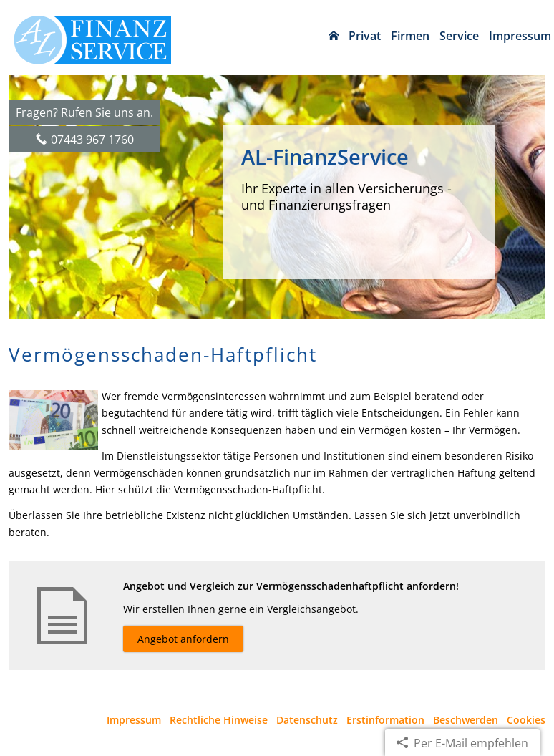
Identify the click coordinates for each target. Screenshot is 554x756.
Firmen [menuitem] (410, 36)
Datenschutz (307, 720)
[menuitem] (334, 36)
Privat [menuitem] (365, 36)
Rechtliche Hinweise (219, 720)
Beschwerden (466, 720)
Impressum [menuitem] (520, 36)
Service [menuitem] (459, 36)
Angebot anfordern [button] (183, 639)
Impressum (134, 720)
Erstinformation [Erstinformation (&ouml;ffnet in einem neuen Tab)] (385, 720)
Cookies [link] (526, 720)
